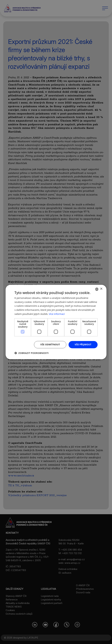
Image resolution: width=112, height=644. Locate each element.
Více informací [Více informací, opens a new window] (57, 314)
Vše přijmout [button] (83, 344)
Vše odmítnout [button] (50, 344)
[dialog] (56, 322)
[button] (32, 353)
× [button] (101, 289)
